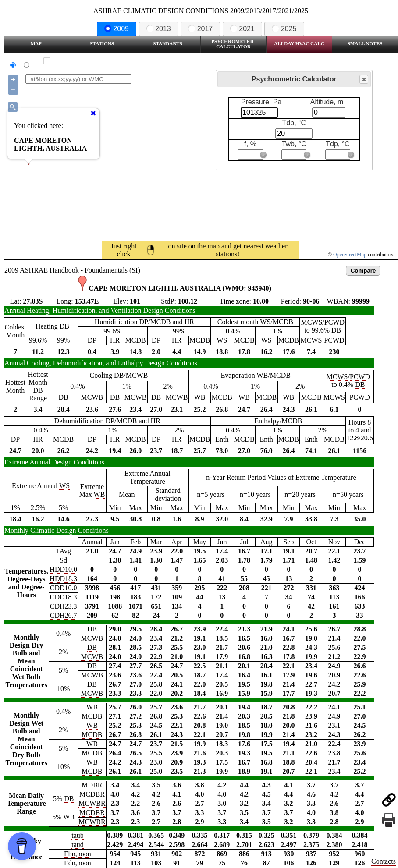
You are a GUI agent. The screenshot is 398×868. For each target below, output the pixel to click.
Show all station (73, 61)
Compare (363, 271)
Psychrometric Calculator (233, 44)
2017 (200, 29)
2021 (242, 29)
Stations (102, 43)
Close (363, 80)
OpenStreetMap (350, 255)
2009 (117, 29)
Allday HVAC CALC (299, 43)
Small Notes (365, 43)
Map (36, 43)
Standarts (168, 43)
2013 (159, 29)
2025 (284, 29)
